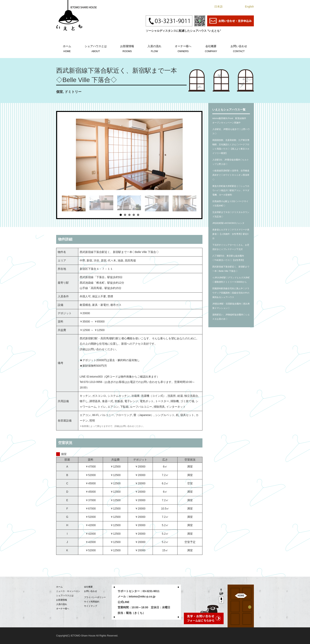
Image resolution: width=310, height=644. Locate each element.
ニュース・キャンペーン (68, 591)
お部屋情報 (127, 48)
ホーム (67, 48)
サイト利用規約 (92, 602)
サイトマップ (91, 606)
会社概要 (211, 48)
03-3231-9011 (151, 591)
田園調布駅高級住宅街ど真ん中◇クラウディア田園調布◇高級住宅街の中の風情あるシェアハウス (231, 293)
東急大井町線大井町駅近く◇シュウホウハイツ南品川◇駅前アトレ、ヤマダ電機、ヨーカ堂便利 (231, 190)
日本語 (218, 7)
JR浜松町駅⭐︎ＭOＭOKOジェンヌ (228, 223)
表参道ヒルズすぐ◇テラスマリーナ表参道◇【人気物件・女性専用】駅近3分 (231, 234)
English (249, 7)
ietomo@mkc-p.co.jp (142, 597)
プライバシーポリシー (95, 597)
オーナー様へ (183, 48)
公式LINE (123, 602)
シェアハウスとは (96, 48)
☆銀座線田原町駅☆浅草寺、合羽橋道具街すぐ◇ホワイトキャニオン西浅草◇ (231, 175)
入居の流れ (154, 48)
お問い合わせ (239, 48)
